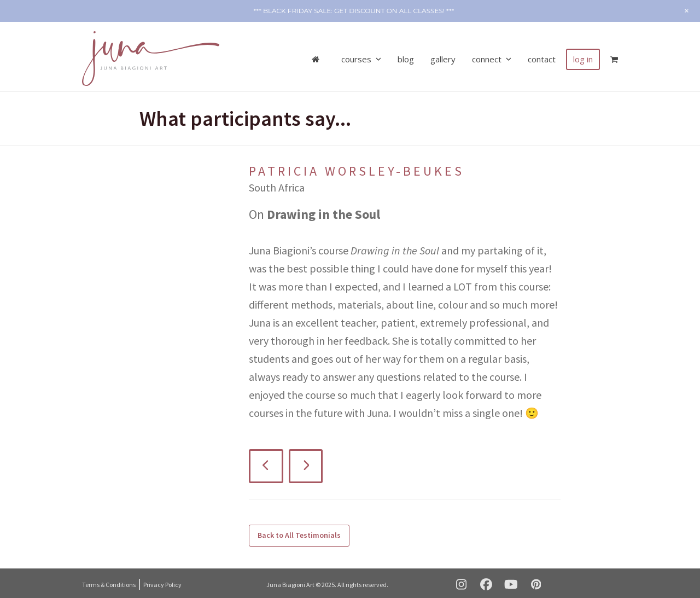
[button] (614, 55)
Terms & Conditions (109, 580)
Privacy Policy (162, 580)
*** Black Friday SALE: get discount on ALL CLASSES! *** (354, 11)
